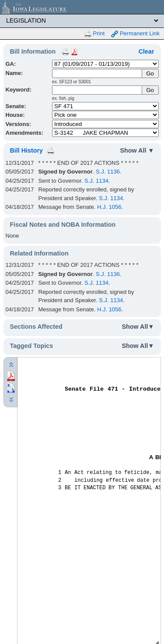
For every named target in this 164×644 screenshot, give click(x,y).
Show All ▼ (137, 150)
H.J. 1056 (109, 207)
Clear (147, 51)
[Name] (98, 73)
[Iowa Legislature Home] (82, 7)
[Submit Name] (150, 73)
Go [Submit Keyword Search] (150, 90)
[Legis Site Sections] (82, 20)
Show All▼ (138, 327)
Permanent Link (135, 34)
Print (94, 34)
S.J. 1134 (96, 181)
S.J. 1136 (108, 172)
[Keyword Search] (98, 90)
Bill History (26, 150)
